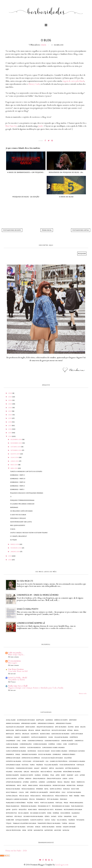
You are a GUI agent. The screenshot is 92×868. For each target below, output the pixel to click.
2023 (10, 404)
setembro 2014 (16, 450)
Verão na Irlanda (48, 827)
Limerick (28, 779)
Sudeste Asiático (37, 820)
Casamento (25, 737)
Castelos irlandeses (39, 737)
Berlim (38, 730)
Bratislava (10, 734)
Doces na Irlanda (45, 754)
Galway (37, 768)
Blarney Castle (34, 84)
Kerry (63, 775)
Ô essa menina (14, 661)
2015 (10, 433)
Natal (46, 789)
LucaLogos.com (62, 865)
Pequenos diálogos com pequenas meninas (27, 493)
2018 (10, 422)
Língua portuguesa (54, 779)
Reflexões (23, 810)
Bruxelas (26, 734)
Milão (25, 785)
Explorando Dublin (13, 765)
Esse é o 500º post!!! (28, 609)
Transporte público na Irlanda (49, 823)
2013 (10, 556)
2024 (10, 400)
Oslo (64, 792)
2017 (10, 426)
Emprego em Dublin (13, 758)
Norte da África (56, 789)
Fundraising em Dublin (24, 768)
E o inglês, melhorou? (18, 536)
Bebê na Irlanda (21, 730)
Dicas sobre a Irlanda (59, 751)
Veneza (38, 827)
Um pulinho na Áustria (16, 680)
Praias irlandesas (13, 806)
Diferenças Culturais (77, 751)
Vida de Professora (13, 830)
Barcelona (10, 730)
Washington (38, 830)
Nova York (75, 789)
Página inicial (47, 230)
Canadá (17, 737)
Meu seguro (13, 663)
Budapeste (35, 734)
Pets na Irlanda (53, 799)
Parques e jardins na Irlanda (17, 799)
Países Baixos (36, 796)
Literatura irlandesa (14, 782)
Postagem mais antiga (81, 230)
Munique (80, 785)
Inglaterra (58, 772)
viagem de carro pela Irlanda (73, 81)
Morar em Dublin (59, 785)
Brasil (76, 730)
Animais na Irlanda (13, 723)
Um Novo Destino (16, 669)
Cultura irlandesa (34, 748)
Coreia (59, 744)
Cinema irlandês (67, 741)
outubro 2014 (16, 447)
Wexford (58, 830)
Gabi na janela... (15, 653)
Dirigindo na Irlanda (29, 754)
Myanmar (40, 789)
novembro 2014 (16, 443)
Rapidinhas (14, 507)
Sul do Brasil (62, 820)
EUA (47, 761)
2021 (10, 411)
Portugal (59, 803)
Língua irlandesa (39, 779)
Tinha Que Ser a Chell (18, 686)
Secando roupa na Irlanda (33, 816)
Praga (66, 803)
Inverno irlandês (12, 775)
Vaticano (30, 827)
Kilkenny (70, 775)
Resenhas (59, 810)
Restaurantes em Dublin (73, 810)
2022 (10, 408)
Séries (47, 816)
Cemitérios (74, 737)
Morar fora (71, 785)
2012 (10, 560)
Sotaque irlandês (22, 820)
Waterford (49, 830)
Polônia (30, 803)
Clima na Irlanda (12, 744)
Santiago (9, 816)
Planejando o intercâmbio (16, 803)
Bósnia (70, 730)
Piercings (63, 799)
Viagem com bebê (69, 827)
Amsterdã (73, 720)
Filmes (32, 765)
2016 (10, 429)
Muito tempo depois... (16, 655)
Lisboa (65, 779)
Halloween (59, 768)
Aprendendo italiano (64, 723)
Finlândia (40, 765)
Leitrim (82, 775)
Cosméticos (73, 744)
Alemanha (49, 720)
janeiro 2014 (15, 552)
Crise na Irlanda (12, 748)
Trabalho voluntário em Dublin (25, 823)
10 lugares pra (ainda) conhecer (22, 504)
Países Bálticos (48, 796)
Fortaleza (80, 765)
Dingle (18, 754)
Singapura (68, 816)
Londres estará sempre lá (31, 623)
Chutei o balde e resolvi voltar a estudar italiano (29, 533)
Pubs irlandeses (77, 806)
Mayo (19, 785)
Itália (52, 775)
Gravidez (44, 768)
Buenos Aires (45, 734)
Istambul (45, 775)
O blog (43, 45)
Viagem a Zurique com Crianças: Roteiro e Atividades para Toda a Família (36, 688)
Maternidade (11, 785)
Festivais (25, 765)
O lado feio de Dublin (18, 515)
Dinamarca (10, 754)
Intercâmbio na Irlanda (72, 772)
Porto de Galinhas (47, 803)
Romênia (56, 813)
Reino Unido (33, 810)
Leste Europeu (11, 779)
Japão (58, 775)
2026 (10, 393)
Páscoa (32, 799)
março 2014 (15, 544)
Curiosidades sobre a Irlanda (53, 748)
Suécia (47, 820)
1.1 (11, 497)
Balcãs (83, 727)
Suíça (53, 820)
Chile (19, 741)
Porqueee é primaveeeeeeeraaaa (22, 500)
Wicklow (66, 830)
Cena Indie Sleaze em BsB (18, 671)
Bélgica (31, 730)
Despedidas (32, 751)
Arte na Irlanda (61, 727)
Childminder (11, 741)
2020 (10, 415)
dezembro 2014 (16, 439)
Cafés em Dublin (77, 734)
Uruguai (72, 823)
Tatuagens (80, 820)
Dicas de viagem (44, 751)
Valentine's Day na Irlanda (16, 827)
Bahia (77, 727)
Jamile (41, 126)
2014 (10, 436)
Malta (73, 782)
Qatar (8, 810)
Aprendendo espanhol (46, 723)
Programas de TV (44, 806)
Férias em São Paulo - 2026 (16, 851)
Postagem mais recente (12, 230)
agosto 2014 (15, 454)
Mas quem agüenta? (18, 525)
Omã (27, 792)
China (24, 741)
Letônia (21, 779)
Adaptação (40, 720)
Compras (52, 744)
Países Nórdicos (61, 796)
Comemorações (26, 744)
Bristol (18, 734)
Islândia (38, 775)
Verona (59, 827)
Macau (60, 782)
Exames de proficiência (59, 761)
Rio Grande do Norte (38, 813)
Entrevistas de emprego (31, 758)
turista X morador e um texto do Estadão (26, 471)
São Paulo (18, 816)
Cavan (51, 737)
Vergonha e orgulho (18, 518)
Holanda (9, 772)
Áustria (71, 727)
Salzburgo (76, 813)
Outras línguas (12, 796)
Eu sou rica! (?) (25, 581)
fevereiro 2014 (16, 548)
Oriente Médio (55, 792)
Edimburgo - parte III (18, 482)
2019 (10, 418)
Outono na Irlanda (74, 792)
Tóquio (9, 823)
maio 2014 (14, 465)
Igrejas (26, 772)
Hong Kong (18, 772)
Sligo (75, 816)
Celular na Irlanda (61, 737)
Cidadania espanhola (35, 741)
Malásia (67, 782)
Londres (42, 782)
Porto (37, 803)
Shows (54, 816)
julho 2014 (15, 457)
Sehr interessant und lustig (21, 522)
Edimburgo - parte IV (18, 479)
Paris (83, 796)
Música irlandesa (28, 789)
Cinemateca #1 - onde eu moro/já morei (38, 595)
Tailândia (72, 820)
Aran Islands (30, 727)
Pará (71, 796)
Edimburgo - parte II (17, 486)
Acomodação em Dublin (26, 720)
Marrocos (81, 782)
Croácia (23, 748)
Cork (65, 744)
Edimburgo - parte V (18, 475)
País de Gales (24, 796)
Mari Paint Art (11, 126)
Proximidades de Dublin (61, 806)
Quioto (15, 810)
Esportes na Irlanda (14, 761)
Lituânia (26, 782)
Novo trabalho (12, 792)
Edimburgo (57, 754)
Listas (71, 779)
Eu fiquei (13, 540)
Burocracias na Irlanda (60, 734)
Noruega (66, 789)
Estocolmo (27, 761)
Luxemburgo (51, 782)
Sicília (60, 816)
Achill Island (11, 720)
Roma (49, 813)
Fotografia (10, 768)
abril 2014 (14, 468)
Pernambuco (41, 799)
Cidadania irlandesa (52, 741)
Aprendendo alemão (29, 723)
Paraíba (77, 796)
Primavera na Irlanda (29, 806)
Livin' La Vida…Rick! (18, 678)
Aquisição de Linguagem (15, 727)
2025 (10, 397)
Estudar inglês (39, 761)
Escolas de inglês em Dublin (52, 758)
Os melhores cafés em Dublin (21, 511)
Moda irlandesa (45, 785)
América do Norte (61, 720)
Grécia (51, 768)
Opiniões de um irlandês (39, 792)
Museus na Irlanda (13, 789)
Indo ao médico (46, 772)
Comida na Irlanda (40, 744)
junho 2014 (15, 461)
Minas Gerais (33, 785)
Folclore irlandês (51, 765)
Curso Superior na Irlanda (16, 751)
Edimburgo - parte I (17, 489)
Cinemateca (79, 741)
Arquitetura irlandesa (45, 727)
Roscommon (65, 813)
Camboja (9, 737)
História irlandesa (72, 768)
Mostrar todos (83, 694)
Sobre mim (10, 820)
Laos (77, 775)
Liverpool (34, 782)
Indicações (35, 772)
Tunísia (64, 823)
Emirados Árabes (69, 754)
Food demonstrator (67, 765)
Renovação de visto (46, 810)
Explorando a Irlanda (77, 761)
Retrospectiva (11, 813)
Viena (24, 830)
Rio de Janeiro (24, 813)
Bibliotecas (46, 730)
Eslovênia (68, 758)
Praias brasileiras (76, 803)
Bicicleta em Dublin (59, 730)
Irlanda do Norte (27, 775)
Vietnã (30, 830)
